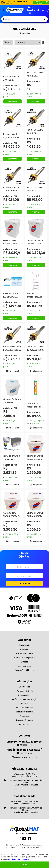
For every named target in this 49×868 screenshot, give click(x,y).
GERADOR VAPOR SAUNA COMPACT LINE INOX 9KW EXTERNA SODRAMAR (35, 458)
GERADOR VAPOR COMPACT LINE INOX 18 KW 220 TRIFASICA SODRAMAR (35, 242)
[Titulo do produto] (12, 63)
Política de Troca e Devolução (25, 699)
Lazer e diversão (24, 666)
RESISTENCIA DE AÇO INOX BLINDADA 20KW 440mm (35, 132)
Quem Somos (24, 687)
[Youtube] (24, 839)
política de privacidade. (18, 859)
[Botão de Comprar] (12, 102)
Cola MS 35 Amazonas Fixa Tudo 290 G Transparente (34, 405)
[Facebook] (30, 839)
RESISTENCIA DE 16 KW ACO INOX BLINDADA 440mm (36, 348)
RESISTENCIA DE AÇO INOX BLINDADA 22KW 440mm (35, 74)
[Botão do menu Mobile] (4, 10)
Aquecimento (24, 645)
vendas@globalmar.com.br (24, 757)
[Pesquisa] (44, 19)
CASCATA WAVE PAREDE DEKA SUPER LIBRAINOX (12, 295)
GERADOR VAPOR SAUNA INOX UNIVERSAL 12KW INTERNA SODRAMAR (12, 458)
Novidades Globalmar (25, 720)
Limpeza (24, 662)
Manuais (24, 704)
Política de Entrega (25, 691)
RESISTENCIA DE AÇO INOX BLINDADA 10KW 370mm (11, 79)
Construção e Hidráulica (24, 670)
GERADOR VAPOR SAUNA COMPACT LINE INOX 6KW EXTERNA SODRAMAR (35, 515)
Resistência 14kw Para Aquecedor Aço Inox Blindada (12, 348)
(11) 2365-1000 (24, 745)
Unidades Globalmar (25, 712)
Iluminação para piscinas (25, 658)
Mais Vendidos (25, 724)
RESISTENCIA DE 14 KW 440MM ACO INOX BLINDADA (11, 189)
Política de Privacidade (24, 708)
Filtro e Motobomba (24, 654)
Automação (25, 649)
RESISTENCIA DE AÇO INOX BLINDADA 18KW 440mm (35, 189)
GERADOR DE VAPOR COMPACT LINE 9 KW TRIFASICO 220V (12, 242)
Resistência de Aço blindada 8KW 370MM (12, 136)
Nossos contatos (25, 695)
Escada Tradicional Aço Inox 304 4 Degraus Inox (34, 295)
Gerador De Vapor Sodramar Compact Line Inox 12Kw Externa (12, 401)
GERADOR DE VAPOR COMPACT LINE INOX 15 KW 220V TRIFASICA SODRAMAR (12, 515)
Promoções (24, 716)
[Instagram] (19, 839)
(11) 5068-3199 (24, 753)
